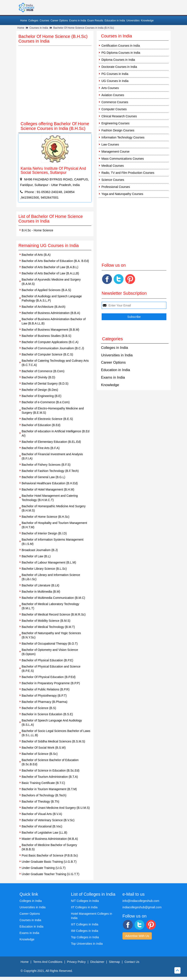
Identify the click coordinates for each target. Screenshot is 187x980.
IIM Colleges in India (85, 931)
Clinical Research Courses (119, 116)
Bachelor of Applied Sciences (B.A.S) (46, 290)
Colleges (33, 21)
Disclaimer (97, 962)
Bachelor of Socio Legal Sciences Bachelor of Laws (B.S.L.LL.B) (56, 733)
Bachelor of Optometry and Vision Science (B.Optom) (50, 652)
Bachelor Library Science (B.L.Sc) (44, 569)
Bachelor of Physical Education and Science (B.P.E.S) (51, 669)
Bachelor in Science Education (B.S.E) (47, 714)
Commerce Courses (115, 102)
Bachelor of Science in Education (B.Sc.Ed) (51, 770)
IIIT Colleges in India (85, 924)
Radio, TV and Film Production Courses (128, 173)
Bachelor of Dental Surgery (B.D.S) (45, 384)
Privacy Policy (76, 962)
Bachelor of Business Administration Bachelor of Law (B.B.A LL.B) (54, 321)
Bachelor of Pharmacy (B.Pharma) (44, 702)
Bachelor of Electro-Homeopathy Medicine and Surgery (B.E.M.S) (53, 410)
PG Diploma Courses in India (121, 53)
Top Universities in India (87, 944)
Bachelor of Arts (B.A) (36, 255)
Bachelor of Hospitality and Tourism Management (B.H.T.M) (54, 525)
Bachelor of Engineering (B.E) (41, 396)
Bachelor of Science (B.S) (39, 708)
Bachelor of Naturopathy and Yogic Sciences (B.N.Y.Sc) (51, 635)
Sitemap (114, 962)
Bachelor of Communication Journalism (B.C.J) (53, 348)
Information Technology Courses (123, 137)
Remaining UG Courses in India (49, 245)
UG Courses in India (115, 81)
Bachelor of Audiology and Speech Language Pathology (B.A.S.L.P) (52, 298)
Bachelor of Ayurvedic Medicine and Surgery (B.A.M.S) (51, 282)
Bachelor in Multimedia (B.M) (41, 592)
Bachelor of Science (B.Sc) (40, 754)
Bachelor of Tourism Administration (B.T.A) (50, 777)
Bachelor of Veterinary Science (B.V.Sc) (48, 820)
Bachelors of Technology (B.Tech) (44, 795)
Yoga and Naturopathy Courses (122, 194)
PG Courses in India (115, 74)
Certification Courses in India (121, 46)
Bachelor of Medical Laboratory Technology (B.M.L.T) (50, 606)
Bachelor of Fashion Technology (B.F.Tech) (50, 471)
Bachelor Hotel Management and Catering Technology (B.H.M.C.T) (50, 498)
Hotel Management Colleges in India (91, 916)
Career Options (59, 21)
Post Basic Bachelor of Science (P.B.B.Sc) (50, 855)
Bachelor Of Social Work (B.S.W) (44, 748)
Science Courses (113, 180)
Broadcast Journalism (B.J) (40, 550)
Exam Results (95, 21)
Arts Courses (110, 88)
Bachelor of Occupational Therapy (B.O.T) (50, 644)
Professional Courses (116, 187)
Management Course (115, 152)
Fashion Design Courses (118, 130)
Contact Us (132, 962)
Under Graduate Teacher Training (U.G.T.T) (51, 874)
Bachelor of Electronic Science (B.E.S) (47, 419)
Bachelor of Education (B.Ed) (41, 425)
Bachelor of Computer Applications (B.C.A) (50, 342)
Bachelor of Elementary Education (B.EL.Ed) (51, 442)
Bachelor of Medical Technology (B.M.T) (48, 627)
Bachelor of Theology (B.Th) (40, 802)
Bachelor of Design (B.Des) (40, 390)
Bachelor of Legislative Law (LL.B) (44, 833)
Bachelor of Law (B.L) (36, 556)
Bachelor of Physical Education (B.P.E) (47, 660)
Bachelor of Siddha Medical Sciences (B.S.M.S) (53, 741)
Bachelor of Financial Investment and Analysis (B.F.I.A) (52, 456)
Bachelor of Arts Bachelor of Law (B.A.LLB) (50, 273)
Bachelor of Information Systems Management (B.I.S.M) (53, 542)
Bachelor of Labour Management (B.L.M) (49, 562)
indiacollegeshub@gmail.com (142, 907)
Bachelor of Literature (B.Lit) (40, 585)
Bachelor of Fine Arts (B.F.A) (41, 448)
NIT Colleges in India (85, 901)
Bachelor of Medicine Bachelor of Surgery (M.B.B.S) (49, 847)
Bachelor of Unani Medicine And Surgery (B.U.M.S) (56, 808)
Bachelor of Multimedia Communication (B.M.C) (53, 598)
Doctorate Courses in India (119, 67)
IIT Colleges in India (84, 907)
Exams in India (78, 21)
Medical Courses (113, 166)
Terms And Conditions (48, 962)
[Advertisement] (55, 86)
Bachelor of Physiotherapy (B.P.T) (44, 696)
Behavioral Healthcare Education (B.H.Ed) (50, 483)
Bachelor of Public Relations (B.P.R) (46, 689)
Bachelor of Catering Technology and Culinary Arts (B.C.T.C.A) (55, 363)
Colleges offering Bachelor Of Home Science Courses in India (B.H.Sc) (55, 126)
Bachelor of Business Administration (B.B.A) (51, 313)
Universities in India (117, 355)
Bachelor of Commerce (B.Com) (43, 371)
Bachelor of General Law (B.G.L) (43, 477)
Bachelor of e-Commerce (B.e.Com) (46, 402)
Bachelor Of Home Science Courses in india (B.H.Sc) (84, 28)
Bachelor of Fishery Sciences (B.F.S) (46, 465)
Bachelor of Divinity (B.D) (38, 377)
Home (24, 21)
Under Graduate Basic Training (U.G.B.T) (49, 862)
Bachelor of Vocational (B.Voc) (42, 826)
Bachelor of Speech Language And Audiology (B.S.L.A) (52, 723)
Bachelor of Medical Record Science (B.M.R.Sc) (54, 614)
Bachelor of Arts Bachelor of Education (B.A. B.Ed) (55, 261)
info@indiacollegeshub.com (141, 901)
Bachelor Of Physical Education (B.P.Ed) (49, 677)
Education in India (115, 21)
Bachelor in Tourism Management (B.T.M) (49, 789)
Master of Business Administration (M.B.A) (50, 839)
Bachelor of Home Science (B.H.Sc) (46, 517)
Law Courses (110, 144)
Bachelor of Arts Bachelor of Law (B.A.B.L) (50, 267)
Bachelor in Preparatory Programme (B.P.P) (51, 683)
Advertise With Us (137, 936)
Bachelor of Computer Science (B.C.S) (47, 354)
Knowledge (147, 21)
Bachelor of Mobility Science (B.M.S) (46, 621)
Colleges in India (115, 348)
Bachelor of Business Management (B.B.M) (50, 330)
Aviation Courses (113, 95)
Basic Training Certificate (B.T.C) (43, 783)
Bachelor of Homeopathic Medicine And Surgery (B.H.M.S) (54, 508)
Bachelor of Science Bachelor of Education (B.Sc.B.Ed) (50, 762)
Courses (44, 21)
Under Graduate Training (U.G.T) (44, 868)
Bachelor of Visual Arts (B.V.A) (42, 814)
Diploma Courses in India (118, 60)
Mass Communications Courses (123, 159)
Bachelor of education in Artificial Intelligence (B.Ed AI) (56, 433)
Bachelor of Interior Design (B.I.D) (44, 533)
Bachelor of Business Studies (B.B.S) (46, 336)
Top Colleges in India (85, 937)
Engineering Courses (115, 123)
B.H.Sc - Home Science (37, 230)
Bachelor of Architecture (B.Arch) (44, 307)
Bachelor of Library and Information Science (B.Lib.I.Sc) (51, 577)
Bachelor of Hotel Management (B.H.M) (48, 489)
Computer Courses (114, 109)
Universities (133, 21)
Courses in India (39, 28)
